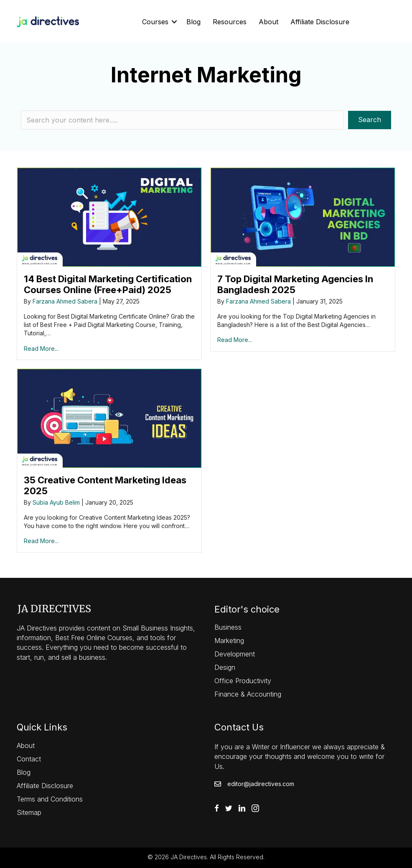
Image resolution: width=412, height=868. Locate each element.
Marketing (229, 641)
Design (225, 667)
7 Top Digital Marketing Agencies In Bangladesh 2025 (295, 284)
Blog (193, 22)
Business (228, 627)
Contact (29, 759)
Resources (230, 22)
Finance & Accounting (248, 694)
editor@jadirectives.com (261, 784)
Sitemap (29, 812)
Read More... (41, 348)
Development (235, 654)
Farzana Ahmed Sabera (65, 301)
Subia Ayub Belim (56, 502)
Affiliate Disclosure (320, 22)
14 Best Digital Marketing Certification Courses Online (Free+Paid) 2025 (108, 284)
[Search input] (182, 120)
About (268, 22)
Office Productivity (243, 681)
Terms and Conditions (50, 799)
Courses (155, 22)
